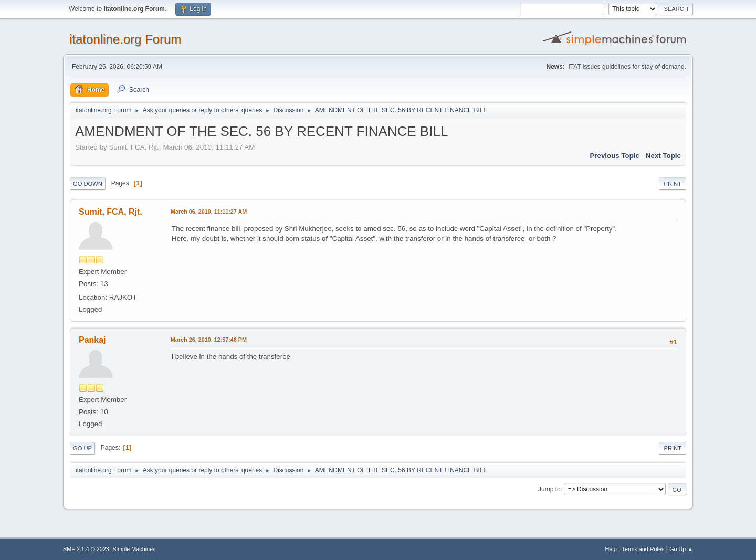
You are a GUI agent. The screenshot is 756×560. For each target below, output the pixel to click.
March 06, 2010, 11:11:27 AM (209, 212)
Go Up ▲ (681, 549)
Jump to (549, 489)
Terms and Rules (643, 549)
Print (673, 184)
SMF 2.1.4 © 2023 (86, 549)
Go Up (82, 448)
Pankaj (92, 340)
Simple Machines (134, 549)
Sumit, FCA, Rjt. (111, 212)
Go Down (88, 184)
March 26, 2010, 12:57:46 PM (209, 340)
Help (611, 549)
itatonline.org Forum (125, 39)
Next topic (663, 156)
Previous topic (615, 156)
